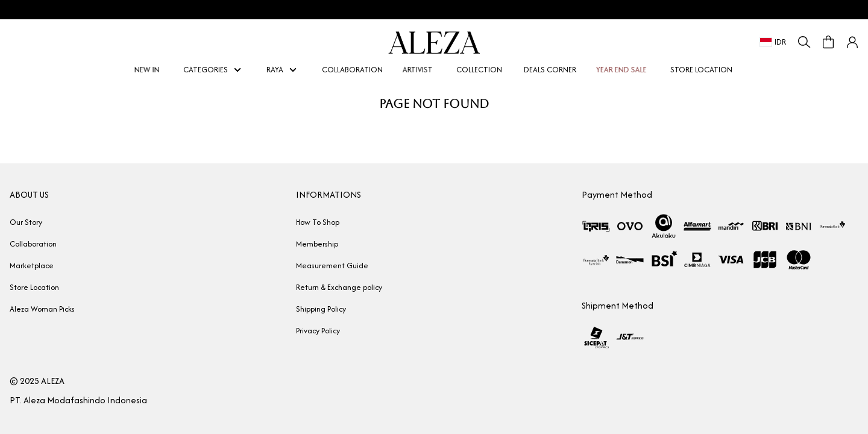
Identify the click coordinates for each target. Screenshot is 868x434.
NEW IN (153, 70)
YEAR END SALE (627, 70)
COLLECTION (479, 70)
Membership (317, 244)
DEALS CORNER (550, 70)
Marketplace (32, 266)
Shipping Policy (321, 309)
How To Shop (318, 222)
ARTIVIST (423, 70)
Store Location (34, 287)
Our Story (26, 222)
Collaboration (33, 244)
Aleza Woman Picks (42, 309)
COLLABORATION (352, 70)
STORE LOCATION (701, 70)
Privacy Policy (318, 331)
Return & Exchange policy (339, 287)
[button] (852, 42)
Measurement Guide (332, 266)
